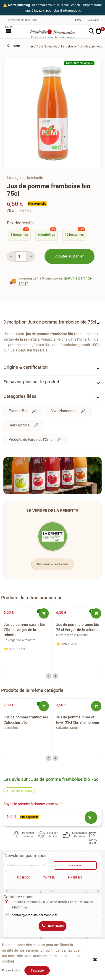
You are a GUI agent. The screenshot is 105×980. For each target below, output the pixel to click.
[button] (14, 46)
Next (55, 676)
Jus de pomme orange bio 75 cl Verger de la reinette (78, 627)
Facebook (23, 878)
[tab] (52, 323)
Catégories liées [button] (20, 396)
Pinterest (75, 878)
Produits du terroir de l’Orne (30, 439)
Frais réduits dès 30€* (22, 20)
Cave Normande (63, 411)
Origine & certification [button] (26, 367)
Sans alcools (19, 425)
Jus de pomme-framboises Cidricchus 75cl (26, 720)
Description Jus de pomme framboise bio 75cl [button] (50, 322)
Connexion (93, 20)
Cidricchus (11, 728)
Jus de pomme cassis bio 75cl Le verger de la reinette (24, 630)
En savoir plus (11, 970)
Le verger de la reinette (25, 178)
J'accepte (37, 970)
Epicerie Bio (18, 411)
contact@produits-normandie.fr (34, 915)
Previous (49, 676)
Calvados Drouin (68, 728)
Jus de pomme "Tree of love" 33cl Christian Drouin (78, 720)
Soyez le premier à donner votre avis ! (33, 804)
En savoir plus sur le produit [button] (31, 382)
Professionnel (78, 20)
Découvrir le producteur (53, 564)
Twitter (49, 878)
